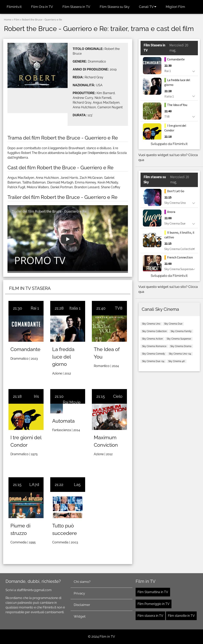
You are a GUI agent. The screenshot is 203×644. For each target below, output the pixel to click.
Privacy (79, 593)
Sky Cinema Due (173, 324)
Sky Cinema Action (152, 339)
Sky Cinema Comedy (154, 354)
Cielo (118, 396)
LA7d (34, 485)
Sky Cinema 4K (177, 361)
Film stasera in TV (150, 616)
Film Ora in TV (42, 7)
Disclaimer (82, 605)
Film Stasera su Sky (115, 7)
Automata (63, 421)
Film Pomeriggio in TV (154, 604)
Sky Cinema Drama (181, 346)
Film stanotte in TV (181, 616)
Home (8, 20)
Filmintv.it (14, 7)
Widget (80, 616)
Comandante (25, 349)
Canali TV (148, 7)
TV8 (119, 308)
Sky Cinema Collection (154, 331)
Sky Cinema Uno (151, 324)
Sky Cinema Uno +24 (180, 354)
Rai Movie (72, 402)
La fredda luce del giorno (63, 357)
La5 (77, 485)
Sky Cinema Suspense (179, 339)
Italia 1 (75, 308)
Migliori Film (175, 7)
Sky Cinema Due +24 (153, 361)
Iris (36, 396)
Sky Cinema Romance (154, 346)
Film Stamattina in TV (153, 592)
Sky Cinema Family (181, 331)
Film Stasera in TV (76, 7)
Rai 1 (35, 308)
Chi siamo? (82, 582)
